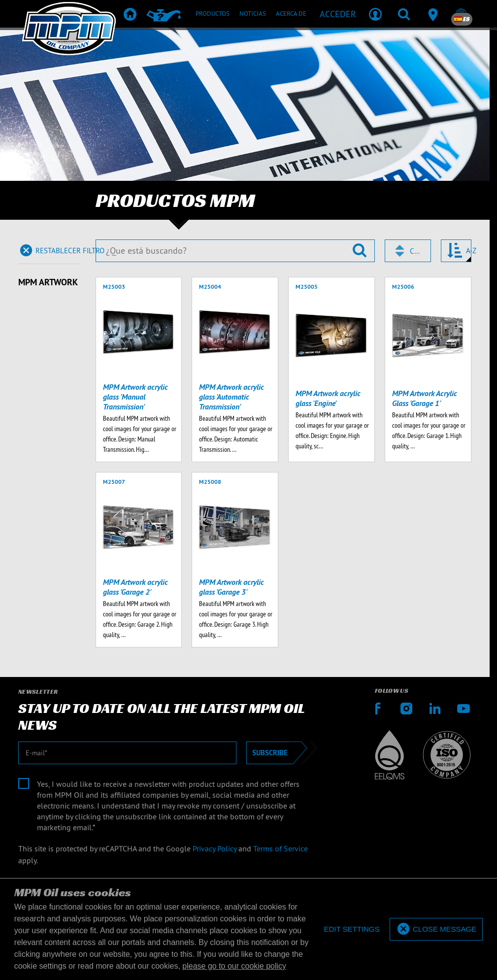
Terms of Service (281, 848)
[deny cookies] (351, 929)
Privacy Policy (215, 848)
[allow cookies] (436, 929)
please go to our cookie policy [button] (234, 966)
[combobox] (408, 251)
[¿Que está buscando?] (235, 251)
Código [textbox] (416, 251)
